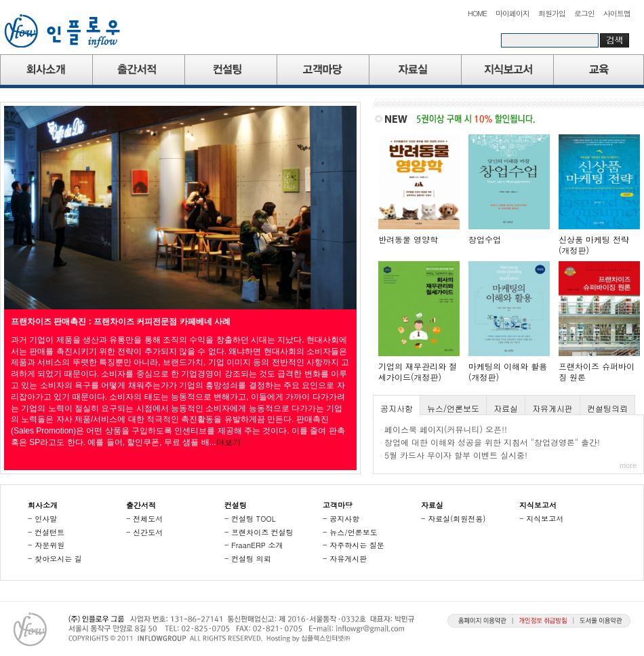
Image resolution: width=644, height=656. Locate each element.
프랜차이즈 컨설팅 (262, 532)
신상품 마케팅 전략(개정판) (594, 245)
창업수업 (485, 239)
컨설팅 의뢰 (251, 559)
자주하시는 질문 (357, 545)
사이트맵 (617, 13)
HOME (477, 13)
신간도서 (148, 532)
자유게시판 (552, 408)
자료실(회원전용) (457, 519)
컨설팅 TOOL (254, 519)
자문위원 (49, 545)
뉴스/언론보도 (453, 408)
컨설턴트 (49, 532)
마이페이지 (512, 13)
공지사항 (397, 408)
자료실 (506, 408)
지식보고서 (545, 519)
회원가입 (552, 13)
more (628, 465)
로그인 (584, 13)
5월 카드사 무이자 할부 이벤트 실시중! (456, 455)
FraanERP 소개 (257, 545)
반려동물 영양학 (408, 239)
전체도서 (148, 519)
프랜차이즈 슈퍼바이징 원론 (597, 371)
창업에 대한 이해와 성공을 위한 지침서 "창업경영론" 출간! (492, 442)
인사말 (46, 519)
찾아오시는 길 (58, 559)
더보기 (228, 442)
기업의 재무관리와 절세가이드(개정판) (418, 371)
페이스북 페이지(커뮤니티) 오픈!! (446, 429)
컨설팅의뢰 (607, 408)
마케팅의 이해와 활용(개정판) (508, 371)
